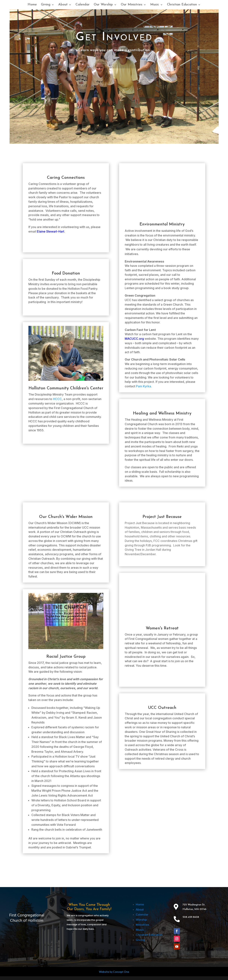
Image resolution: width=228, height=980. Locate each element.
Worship (141, 920)
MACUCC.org (134, 339)
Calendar (83, 5)
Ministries (142, 925)
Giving (46, 5)
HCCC (57, 399)
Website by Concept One (114, 972)
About (63, 5)
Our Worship (103, 5)
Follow (188, 931)
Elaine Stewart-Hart (51, 231)
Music (155, 5)
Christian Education (182, 5)
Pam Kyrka (143, 386)
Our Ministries (132, 5)
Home (32, 5)
